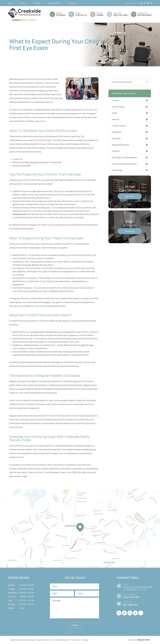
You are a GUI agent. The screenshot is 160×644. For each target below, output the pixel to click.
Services (37, 3)
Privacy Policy (76, 640)
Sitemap (85, 640)
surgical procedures (121, 146)
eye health (117, 139)
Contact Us (73, 3)
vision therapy (119, 107)
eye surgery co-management (125, 158)
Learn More (130, 197)
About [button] (23, 3)
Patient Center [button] (55, 3)
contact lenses (119, 126)
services (116, 120)
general (116, 100)
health (115, 113)
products (116, 152)
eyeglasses (117, 133)
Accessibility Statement (60, 640)
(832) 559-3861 (131, 597)
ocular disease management (125, 165)
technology (117, 171)
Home (10, 3)
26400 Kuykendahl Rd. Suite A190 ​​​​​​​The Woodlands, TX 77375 (138, 588)
